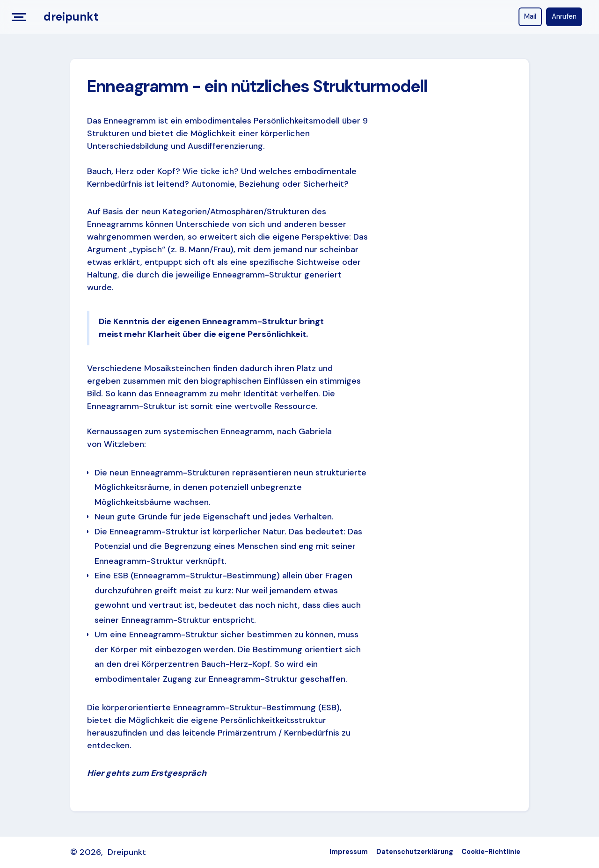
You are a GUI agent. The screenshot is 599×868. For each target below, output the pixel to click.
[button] (22, 17)
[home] (71, 17)
